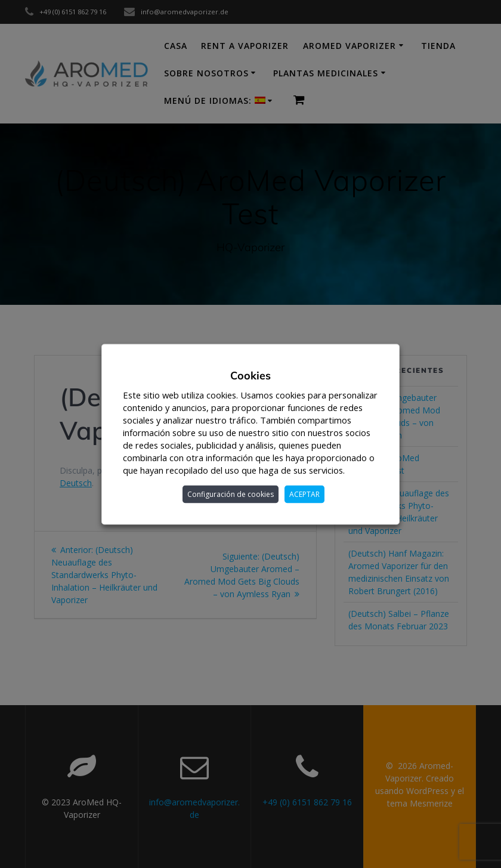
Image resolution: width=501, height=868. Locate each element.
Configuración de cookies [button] (231, 494)
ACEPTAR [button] (304, 494)
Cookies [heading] (250, 375)
